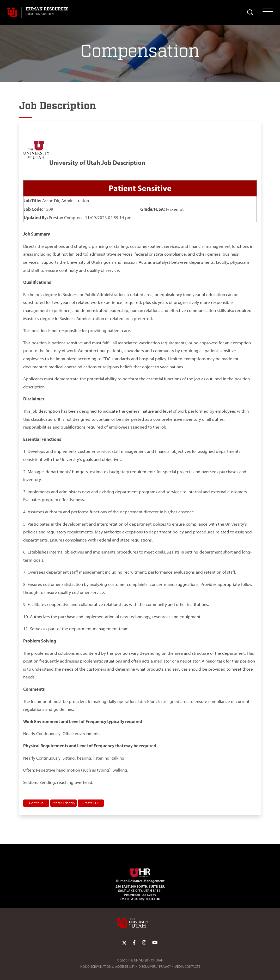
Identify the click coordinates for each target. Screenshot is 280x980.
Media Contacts (187, 967)
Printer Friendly (63, 803)
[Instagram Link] (144, 943)
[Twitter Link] (124, 943)
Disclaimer (147, 967)
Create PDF (91, 803)
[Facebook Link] (134, 943)
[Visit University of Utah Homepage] (12, 13)
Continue (36, 803)
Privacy (165, 967)
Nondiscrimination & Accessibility (108, 967)
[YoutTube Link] (155, 943)
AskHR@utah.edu (146, 899)
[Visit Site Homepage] (140, 872)
